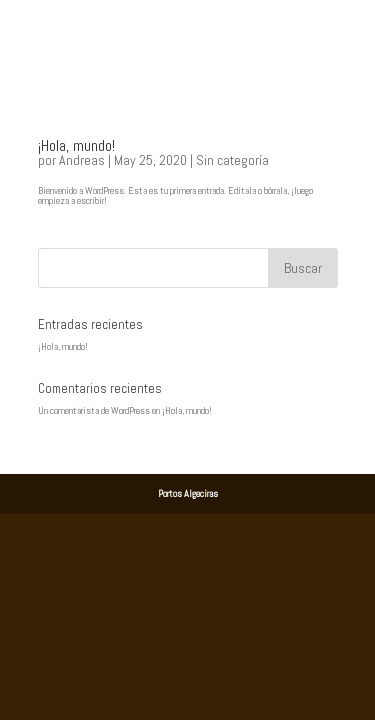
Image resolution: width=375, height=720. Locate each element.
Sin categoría (232, 160)
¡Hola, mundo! (76, 145)
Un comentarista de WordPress (94, 410)
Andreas (82, 160)
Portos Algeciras (188, 493)
